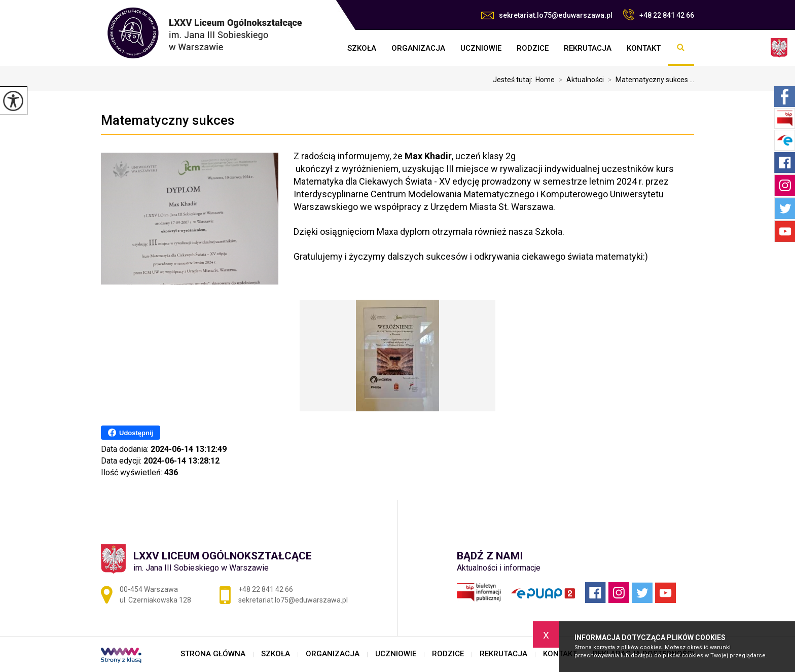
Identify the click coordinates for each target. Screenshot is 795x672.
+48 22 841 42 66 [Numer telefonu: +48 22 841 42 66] (266, 589)
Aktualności (579, 80)
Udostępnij (131, 433)
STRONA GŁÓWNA (332, 48)
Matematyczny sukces (168, 120)
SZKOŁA (362, 48)
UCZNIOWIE (481, 48)
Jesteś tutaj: (514, 80)
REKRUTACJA (588, 48)
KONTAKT (644, 48)
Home (545, 80)
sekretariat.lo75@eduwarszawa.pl (547, 15)
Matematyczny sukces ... (649, 80)
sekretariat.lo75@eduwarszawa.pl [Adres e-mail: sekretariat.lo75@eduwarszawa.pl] (293, 600)
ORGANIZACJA (418, 48)
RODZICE (533, 48)
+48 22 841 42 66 (658, 15)
